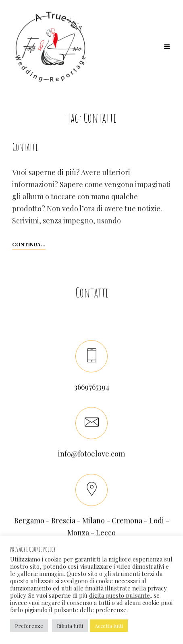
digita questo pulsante (120, 595)
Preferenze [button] (29, 626)
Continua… (29, 243)
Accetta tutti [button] (109, 626)
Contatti (25, 147)
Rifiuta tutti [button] (70, 626)
